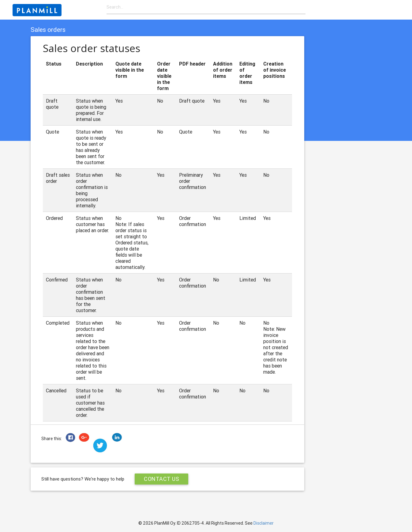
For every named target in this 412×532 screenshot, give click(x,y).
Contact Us (161, 479)
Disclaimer (264, 523)
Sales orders (48, 30)
